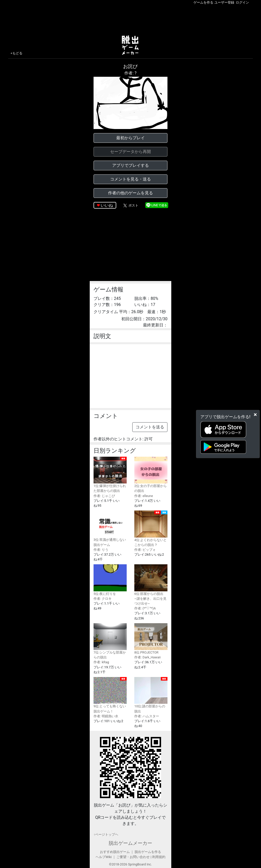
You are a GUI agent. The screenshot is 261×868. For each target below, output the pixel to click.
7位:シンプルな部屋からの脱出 (110, 641)
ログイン (242, 2)
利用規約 (159, 857)
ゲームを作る (203, 2)
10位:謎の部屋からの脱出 (151, 695)
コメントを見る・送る (130, 179)
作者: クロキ (103, 599)
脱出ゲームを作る (148, 852)
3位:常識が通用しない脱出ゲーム (110, 528)
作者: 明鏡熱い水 (106, 716)
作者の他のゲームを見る (130, 193)
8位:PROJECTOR (151, 639)
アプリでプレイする (130, 165)
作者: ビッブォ (145, 550)
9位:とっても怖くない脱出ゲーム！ (110, 695)
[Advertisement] (130, 19)
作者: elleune (144, 496)
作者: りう (101, 550)
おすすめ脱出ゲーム (115, 852)
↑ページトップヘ (106, 834)
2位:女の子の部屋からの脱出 (151, 475)
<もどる (17, 53)
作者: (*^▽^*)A (145, 608)
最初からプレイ (130, 138)
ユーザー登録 (224, 2)
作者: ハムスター (147, 716)
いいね (107, 205)
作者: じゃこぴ (104, 496)
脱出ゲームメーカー (130, 843)
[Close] (255, 415)
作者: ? (130, 73)
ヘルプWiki (104, 857)
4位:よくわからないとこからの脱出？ (151, 529)
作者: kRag (101, 662)
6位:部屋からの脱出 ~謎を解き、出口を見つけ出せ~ (151, 585)
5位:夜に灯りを (110, 580)
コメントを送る (150, 427)
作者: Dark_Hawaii (147, 657)
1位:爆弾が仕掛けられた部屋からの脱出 (110, 475)
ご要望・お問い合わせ (133, 857)
